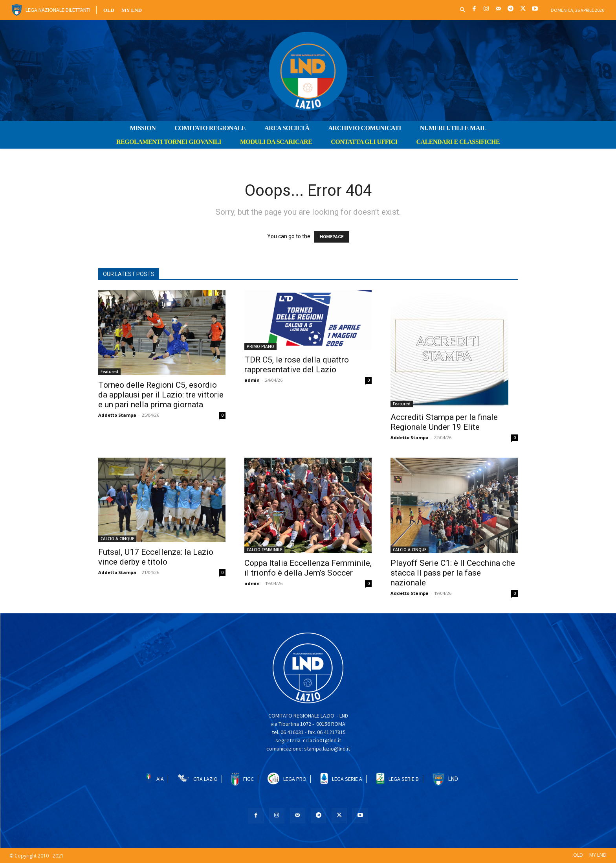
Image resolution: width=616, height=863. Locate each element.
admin (252, 380)
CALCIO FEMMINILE (264, 550)
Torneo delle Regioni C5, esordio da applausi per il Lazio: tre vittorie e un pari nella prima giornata (161, 395)
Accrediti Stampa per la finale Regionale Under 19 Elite (444, 422)
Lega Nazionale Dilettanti (58, 10)
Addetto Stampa (117, 415)
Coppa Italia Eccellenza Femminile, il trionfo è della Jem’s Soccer (308, 568)
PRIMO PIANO (260, 346)
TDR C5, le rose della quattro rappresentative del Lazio (297, 365)
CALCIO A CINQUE (117, 539)
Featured (109, 372)
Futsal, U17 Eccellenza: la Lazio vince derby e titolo (156, 557)
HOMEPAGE (332, 237)
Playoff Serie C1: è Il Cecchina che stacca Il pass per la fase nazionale (453, 573)
